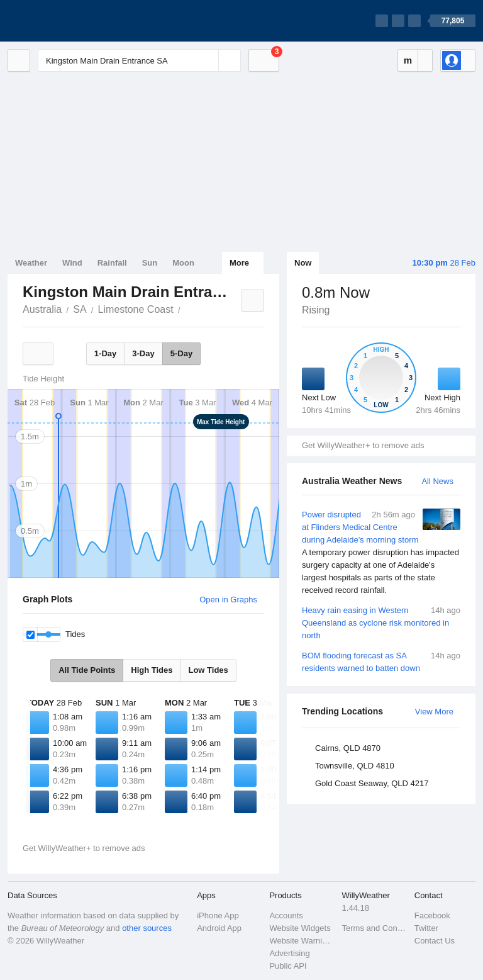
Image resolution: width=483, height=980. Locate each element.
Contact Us (435, 941)
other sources (147, 928)
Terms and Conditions (375, 928)
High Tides (152, 670)
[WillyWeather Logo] (67, 21)
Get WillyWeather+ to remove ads (363, 445)
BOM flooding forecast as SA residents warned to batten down (381, 661)
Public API (288, 966)
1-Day (105, 353)
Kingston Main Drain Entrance (187, 308)
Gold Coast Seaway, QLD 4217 (372, 783)
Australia (42, 309)
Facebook (432, 915)
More (239, 263)
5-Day (181, 353)
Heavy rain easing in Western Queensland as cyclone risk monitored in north (381, 622)
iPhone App (218, 915)
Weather (31, 263)
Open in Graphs (228, 600)
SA (80, 309)
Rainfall (112, 263)
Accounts (286, 915)
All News (437, 481)
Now (303, 263)
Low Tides (208, 670)
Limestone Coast (136, 309)
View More (434, 712)
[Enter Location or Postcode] (139, 60)
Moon (183, 263)
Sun (150, 263)
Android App (219, 928)
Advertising (289, 953)
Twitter (426, 928)
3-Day (143, 353)
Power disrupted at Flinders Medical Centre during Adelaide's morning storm (381, 553)
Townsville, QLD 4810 (355, 766)
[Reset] (208, 60)
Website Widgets (300, 928)
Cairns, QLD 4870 (348, 748)
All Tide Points (87, 670)
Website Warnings (302, 941)
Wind (72, 263)
